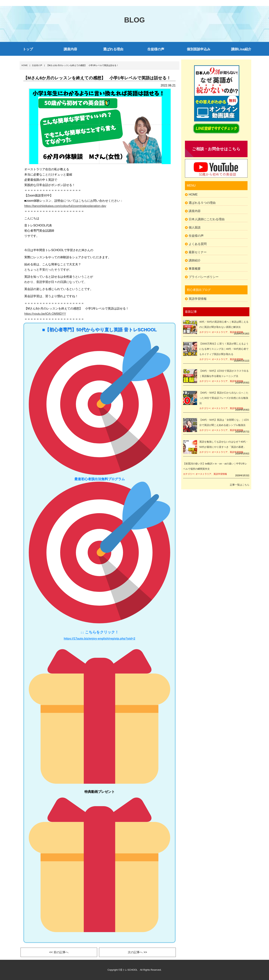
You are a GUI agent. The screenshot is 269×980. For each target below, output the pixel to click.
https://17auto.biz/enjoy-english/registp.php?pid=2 (99, 639)
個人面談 (195, 227)
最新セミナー (198, 252)
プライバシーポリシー (204, 277)
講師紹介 (195, 260)
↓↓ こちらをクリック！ (100, 632)
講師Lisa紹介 (241, 49)
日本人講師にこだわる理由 (207, 219)
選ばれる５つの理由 (202, 203)
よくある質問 (198, 244)
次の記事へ (135, 952)
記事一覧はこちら (240, 485)
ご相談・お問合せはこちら (216, 149)
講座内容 (70, 49)
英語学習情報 (198, 299)
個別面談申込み (199, 49)
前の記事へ (61, 952)
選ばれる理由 (113, 49)
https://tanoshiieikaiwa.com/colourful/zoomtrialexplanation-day (65, 206)
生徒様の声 (156, 49)
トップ (28, 49)
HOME (193, 195)
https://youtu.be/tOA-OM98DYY (45, 314)
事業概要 (195, 269)
